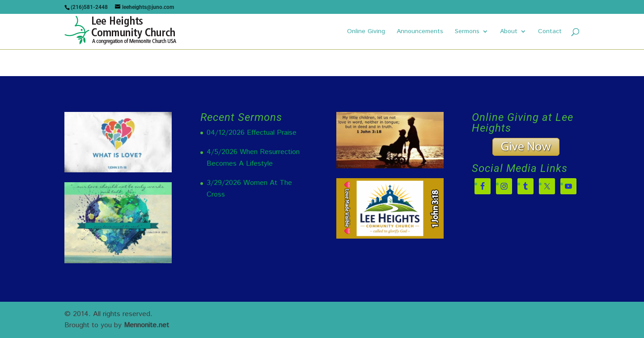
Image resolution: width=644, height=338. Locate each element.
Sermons (467, 32)
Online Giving (366, 32)
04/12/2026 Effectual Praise (252, 133)
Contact (550, 32)
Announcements (420, 32)
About (509, 32)
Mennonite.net (146, 325)
